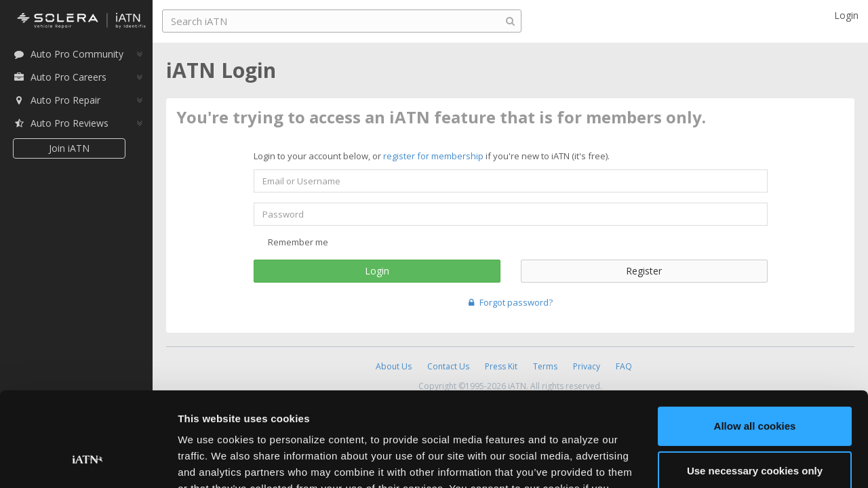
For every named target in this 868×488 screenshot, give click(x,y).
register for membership (433, 156)
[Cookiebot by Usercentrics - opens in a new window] (88, 462)
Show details (209, 461)
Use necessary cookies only (755, 389)
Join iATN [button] (69, 148)
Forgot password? (511, 302)
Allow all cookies (755, 345)
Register (644, 271)
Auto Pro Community (68, 54)
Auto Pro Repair (57, 100)
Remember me (291, 242)
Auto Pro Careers (60, 77)
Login (377, 271)
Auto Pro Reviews (61, 123)
